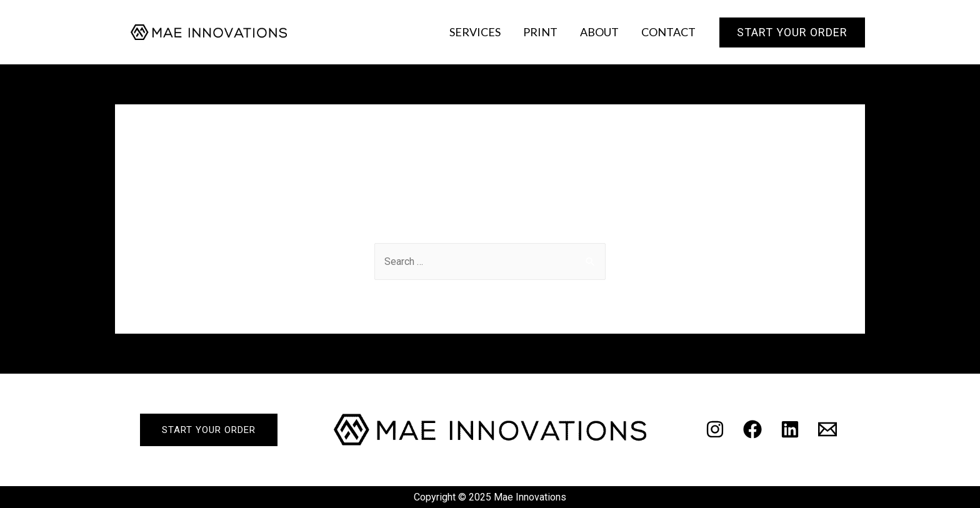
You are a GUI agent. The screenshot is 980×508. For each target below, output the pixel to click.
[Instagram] (715, 429)
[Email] (827, 429)
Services (475, 32)
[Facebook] (752, 429)
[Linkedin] (790, 429)
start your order (209, 430)
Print (540, 32)
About (599, 32)
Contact (668, 32)
